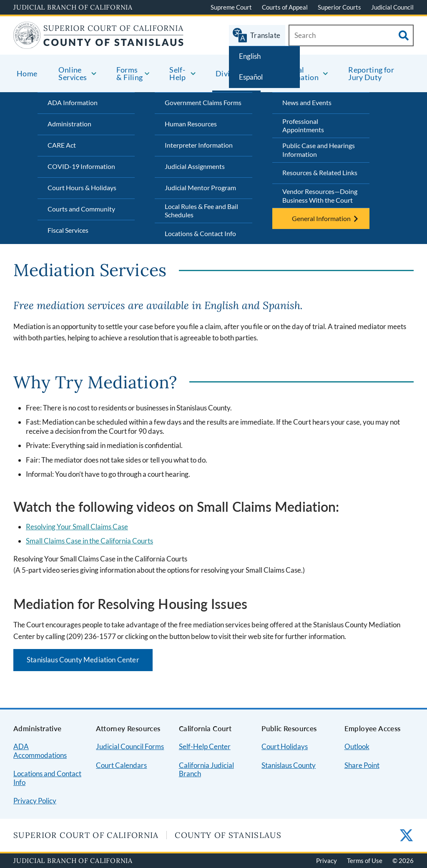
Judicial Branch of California (73, 7)
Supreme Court (231, 7)
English (250, 56)
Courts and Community (81, 209)
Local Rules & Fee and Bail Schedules (201, 211)
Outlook (357, 746)
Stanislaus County (289, 765)
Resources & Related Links (320, 172)
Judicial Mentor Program (200, 187)
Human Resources (191, 124)
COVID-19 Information (81, 166)
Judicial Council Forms (130, 746)
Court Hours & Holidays (82, 187)
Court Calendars (121, 765)
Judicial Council (392, 7)
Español (251, 77)
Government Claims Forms (203, 102)
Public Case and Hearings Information (319, 150)
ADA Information (73, 102)
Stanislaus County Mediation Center (83, 660)
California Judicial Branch (206, 770)
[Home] (99, 44)
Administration (69, 124)
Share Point (362, 765)
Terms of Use (365, 860)
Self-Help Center (205, 746)
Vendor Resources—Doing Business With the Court (320, 196)
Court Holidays (285, 746)
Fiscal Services (68, 230)
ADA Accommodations (40, 751)
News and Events (307, 102)
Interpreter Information (199, 145)
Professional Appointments (303, 126)
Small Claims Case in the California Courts (89, 541)
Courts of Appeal (285, 7)
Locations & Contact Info (200, 233)
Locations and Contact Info (47, 778)
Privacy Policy (35, 801)
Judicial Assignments (195, 166)
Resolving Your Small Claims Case (77, 527)
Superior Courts (339, 7)
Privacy (327, 860)
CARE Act (62, 145)
